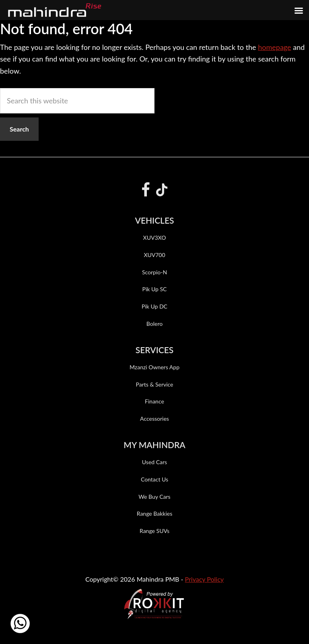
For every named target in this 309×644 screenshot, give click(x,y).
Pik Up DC (154, 306)
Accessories (154, 419)
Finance (154, 401)
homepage (274, 47)
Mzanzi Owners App (154, 367)
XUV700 (154, 255)
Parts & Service (154, 384)
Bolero (154, 324)
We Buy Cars (154, 497)
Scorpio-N (154, 272)
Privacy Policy (205, 579)
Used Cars (154, 462)
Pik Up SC (155, 289)
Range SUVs (154, 531)
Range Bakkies (155, 513)
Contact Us (154, 479)
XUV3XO (155, 238)
